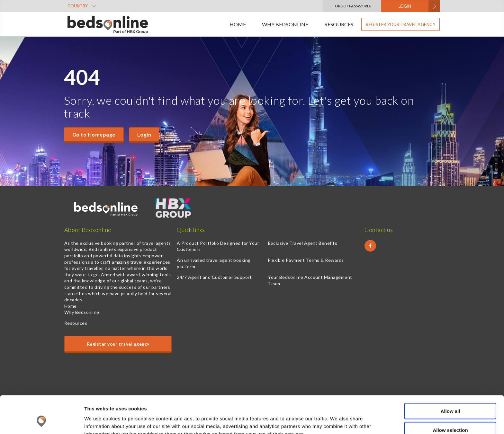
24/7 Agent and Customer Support (214, 277)
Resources (339, 24)
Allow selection (450, 397)
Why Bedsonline (285, 24)
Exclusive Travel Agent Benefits (303, 243)
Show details (337, 421)
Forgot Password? (352, 6)
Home (238, 24)
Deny (450, 415)
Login (144, 134)
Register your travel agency (401, 24)
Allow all (450, 378)
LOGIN (405, 6)
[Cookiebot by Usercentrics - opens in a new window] (42, 421)
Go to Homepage (94, 134)
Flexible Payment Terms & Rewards (306, 260)
